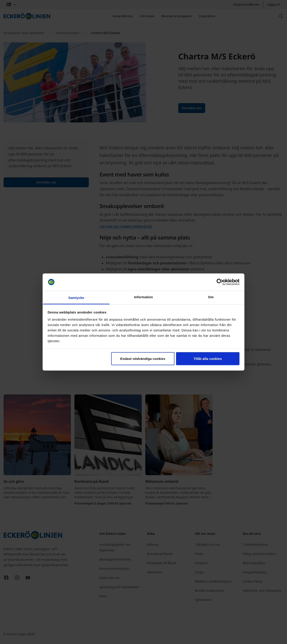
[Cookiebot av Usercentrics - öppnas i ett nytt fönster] (220, 282)
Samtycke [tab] (76, 297)
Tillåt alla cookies (208, 359)
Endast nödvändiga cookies (143, 359)
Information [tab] (143, 297)
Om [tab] (211, 297)
